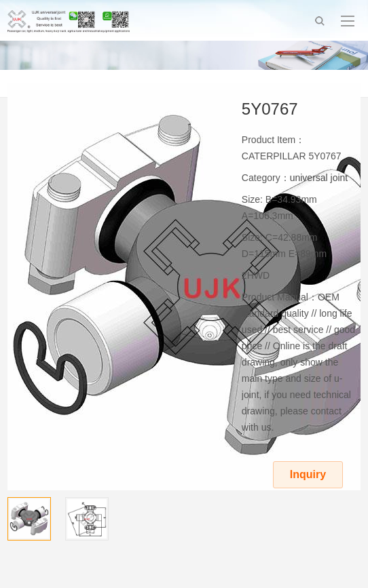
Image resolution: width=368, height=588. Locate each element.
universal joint (319, 178)
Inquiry (308, 474)
